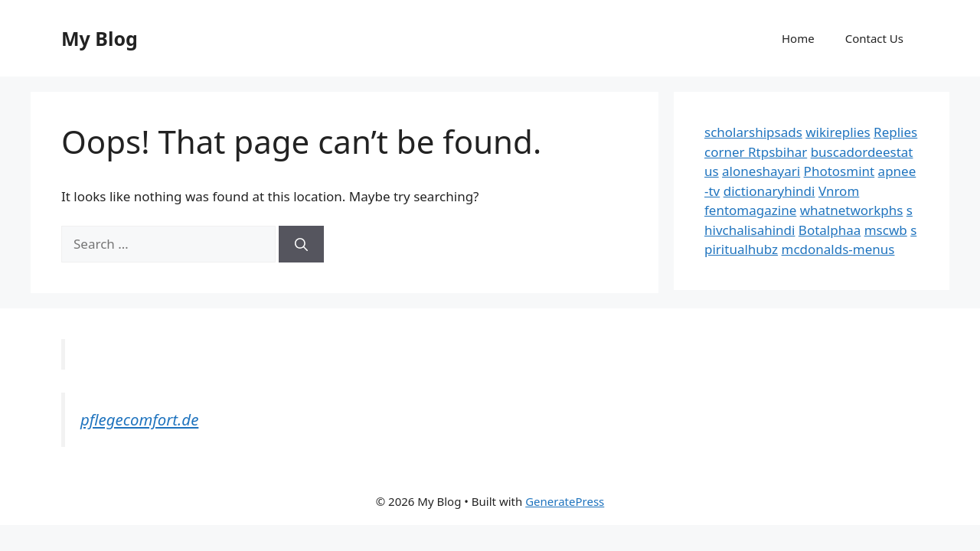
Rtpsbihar (777, 152)
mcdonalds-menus (838, 249)
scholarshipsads (753, 132)
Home (798, 38)
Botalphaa (830, 230)
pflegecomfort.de (139, 419)
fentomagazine (750, 210)
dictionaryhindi (769, 191)
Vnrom (839, 191)
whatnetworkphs (852, 210)
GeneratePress (565, 501)
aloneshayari (761, 171)
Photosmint (840, 171)
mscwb (886, 230)
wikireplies (838, 132)
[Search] (301, 244)
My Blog (100, 38)
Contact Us (874, 38)
